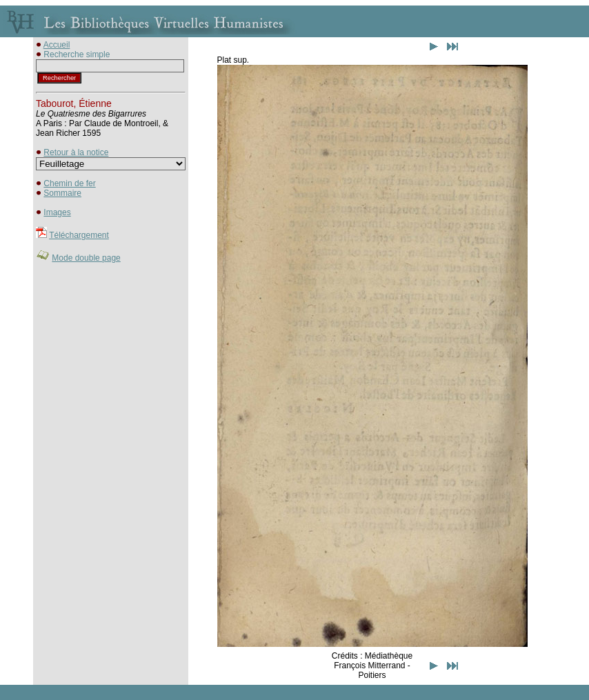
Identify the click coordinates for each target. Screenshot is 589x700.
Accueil (57, 45)
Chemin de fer (69, 183)
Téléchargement (79, 235)
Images (57, 212)
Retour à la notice (76, 152)
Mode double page (86, 258)
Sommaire (62, 193)
